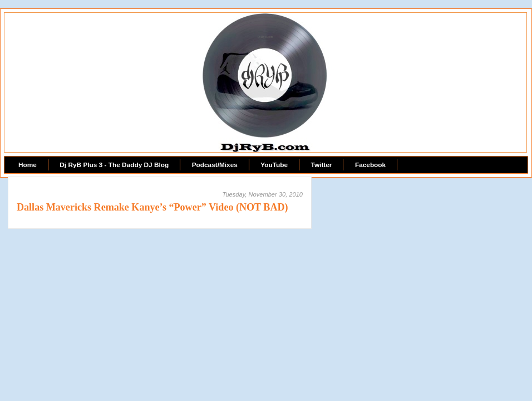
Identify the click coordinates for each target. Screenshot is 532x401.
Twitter (322, 165)
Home (28, 165)
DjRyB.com (266, 37)
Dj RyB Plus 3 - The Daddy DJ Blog (114, 165)
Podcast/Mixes (215, 165)
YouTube (274, 165)
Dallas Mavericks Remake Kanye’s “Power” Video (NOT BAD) (152, 207)
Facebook (370, 165)
